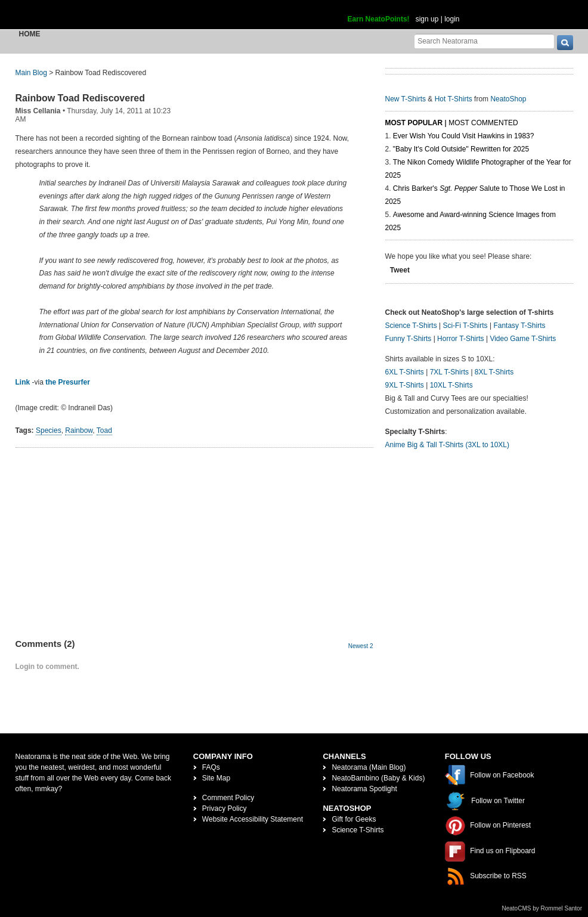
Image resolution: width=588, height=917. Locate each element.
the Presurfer (68, 382)
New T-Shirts (406, 99)
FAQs (211, 767)
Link (23, 382)
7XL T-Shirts (449, 372)
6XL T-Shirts (405, 372)
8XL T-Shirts (494, 372)
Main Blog (31, 73)
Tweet (400, 270)
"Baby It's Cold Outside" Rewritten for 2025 (461, 149)
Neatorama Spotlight (364, 789)
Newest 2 (361, 646)
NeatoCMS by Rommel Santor (542, 908)
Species (49, 430)
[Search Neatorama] (484, 41)
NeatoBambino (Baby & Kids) (378, 778)
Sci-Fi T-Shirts (465, 326)
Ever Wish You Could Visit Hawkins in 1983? (464, 136)
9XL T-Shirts (405, 385)
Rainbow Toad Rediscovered (81, 98)
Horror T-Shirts (460, 339)
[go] (565, 43)
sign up (427, 19)
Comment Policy (228, 798)
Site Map (216, 778)
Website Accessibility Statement (253, 819)
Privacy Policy (225, 808)
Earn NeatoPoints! (379, 19)
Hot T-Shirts (454, 99)
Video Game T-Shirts (523, 339)
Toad (104, 430)
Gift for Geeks (354, 819)
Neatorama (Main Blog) (369, 767)
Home (30, 34)
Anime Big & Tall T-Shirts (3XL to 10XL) (448, 445)
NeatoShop (508, 99)
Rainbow (79, 430)
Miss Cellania (38, 111)
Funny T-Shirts (408, 339)
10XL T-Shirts (451, 385)
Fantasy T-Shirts (519, 326)
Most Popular (414, 123)
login (452, 19)
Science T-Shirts (411, 326)
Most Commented (483, 123)
